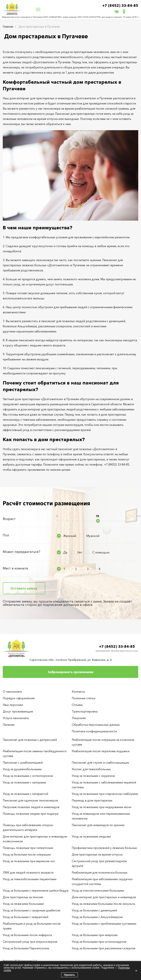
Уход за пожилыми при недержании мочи (102, 807)
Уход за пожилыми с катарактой (25, 794)
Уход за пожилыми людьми (91, 836)
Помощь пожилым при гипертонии (28, 848)
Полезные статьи (84, 698)
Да (65, 552)
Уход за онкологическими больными (98, 890)
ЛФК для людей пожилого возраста (28, 872)
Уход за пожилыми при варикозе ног (29, 861)
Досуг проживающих (18, 711)
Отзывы (77, 705)
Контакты (78, 692)
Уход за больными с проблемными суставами (104, 924)
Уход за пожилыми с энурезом (93, 776)
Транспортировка (85, 711)
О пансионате (12, 692)
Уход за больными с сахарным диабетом (31, 910)
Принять (69, 975)
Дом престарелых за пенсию (23, 897)
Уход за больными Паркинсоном (26, 948)
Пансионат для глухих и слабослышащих (100, 762)
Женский (70, 536)
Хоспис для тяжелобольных (91, 769)
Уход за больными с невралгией (26, 917)
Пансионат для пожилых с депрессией (30, 740)
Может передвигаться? (21, 552)
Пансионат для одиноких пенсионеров (30, 800)
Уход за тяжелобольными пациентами (30, 879)
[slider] (98, 521)
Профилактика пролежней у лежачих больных (104, 848)
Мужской (93, 536)
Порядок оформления (19, 698)
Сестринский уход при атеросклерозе (30, 942)
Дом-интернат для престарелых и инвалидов (104, 897)
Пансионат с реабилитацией (23, 762)
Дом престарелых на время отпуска (97, 854)
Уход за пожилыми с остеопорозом (28, 776)
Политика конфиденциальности (94, 731)
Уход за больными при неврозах (95, 935)
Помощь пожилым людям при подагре (31, 814)
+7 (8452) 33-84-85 (120, 6)
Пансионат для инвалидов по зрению (98, 825)
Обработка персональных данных (96, 725)
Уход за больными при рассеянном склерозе (104, 948)
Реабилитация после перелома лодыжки (101, 751)
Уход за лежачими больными (23, 904)
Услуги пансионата (16, 718)
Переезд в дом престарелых (92, 800)
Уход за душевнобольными (22, 769)
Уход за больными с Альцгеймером (97, 917)
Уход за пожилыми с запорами (24, 782)
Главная (8, 26)
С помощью (101, 552)
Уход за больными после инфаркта (27, 935)
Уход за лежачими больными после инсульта (103, 904)
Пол (6, 535)
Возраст (9, 519)
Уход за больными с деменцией (94, 910)
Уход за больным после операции (27, 854)
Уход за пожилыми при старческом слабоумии (105, 794)
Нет (80, 552)
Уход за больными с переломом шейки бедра (36, 890)
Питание (9, 725)
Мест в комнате (15, 568)
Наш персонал (13, 705)
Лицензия (79, 718)
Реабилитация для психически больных (100, 872)
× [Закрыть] (136, 971)
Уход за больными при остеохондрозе (99, 942)
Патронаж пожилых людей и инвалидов (31, 807)
